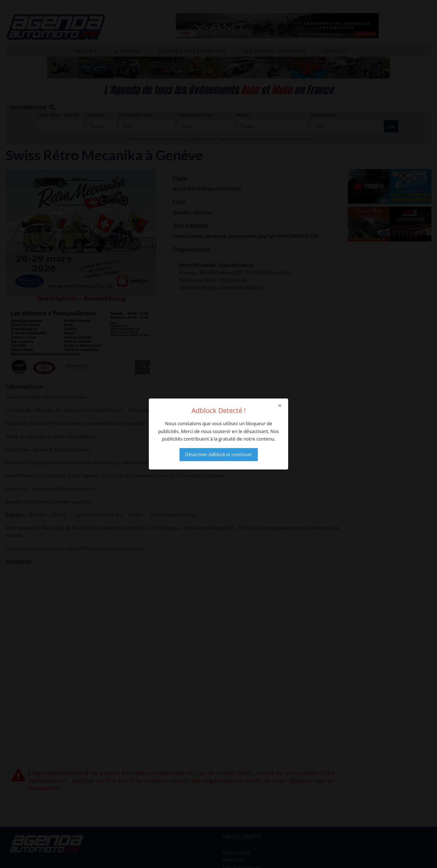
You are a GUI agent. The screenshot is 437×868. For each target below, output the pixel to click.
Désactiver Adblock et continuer (219, 454)
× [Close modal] (280, 405)
